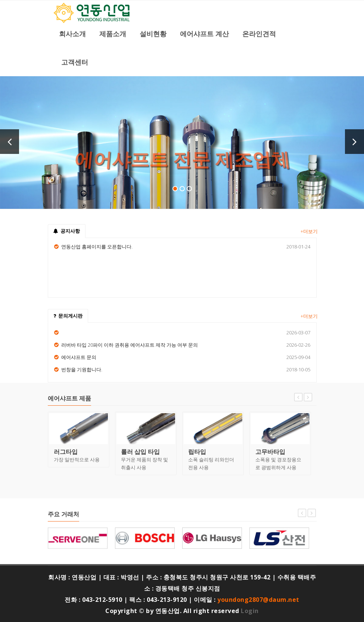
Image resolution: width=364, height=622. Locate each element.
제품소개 (113, 34)
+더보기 (309, 231)
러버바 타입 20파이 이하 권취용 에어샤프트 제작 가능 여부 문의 (130, 345)
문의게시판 (68, 316)
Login (250, 611)
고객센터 (75, 62)
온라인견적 (259, 34)
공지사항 (67, 231)
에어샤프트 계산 (204, 34)
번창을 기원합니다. (82, 369)
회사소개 (72, 34)
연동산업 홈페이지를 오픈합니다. (97, 247)
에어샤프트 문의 (79, 357)
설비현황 (153, 34)
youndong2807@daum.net (258, 600)
